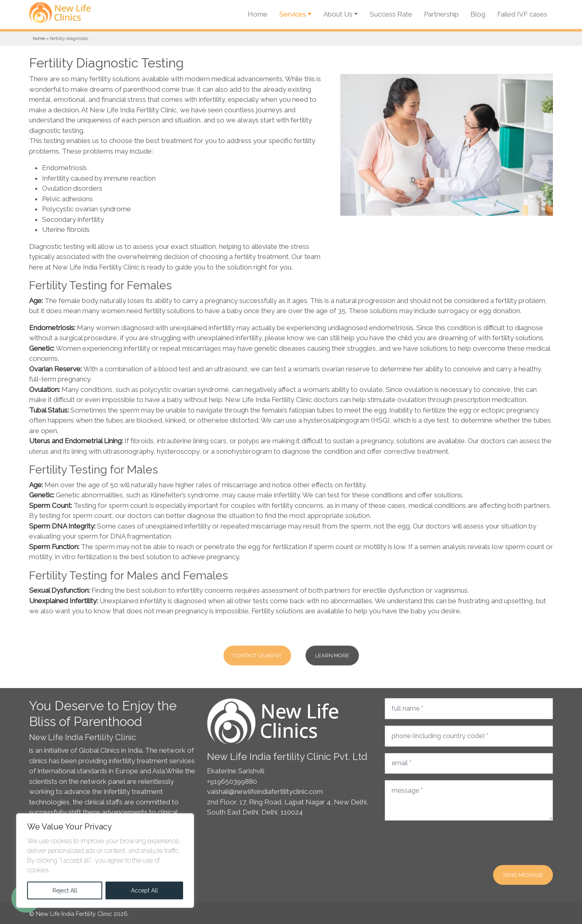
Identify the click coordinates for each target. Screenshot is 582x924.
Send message (523, 875)
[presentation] (446, 843)
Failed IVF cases (522, 14)
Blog (478, 14)
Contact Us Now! (257, 656)
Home (258, 14)
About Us (338, 14)
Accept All (144, 890)
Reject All (65, 890)
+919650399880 (232, 781)
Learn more (332, 656)
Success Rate (391, 14)
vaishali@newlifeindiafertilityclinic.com (265, 791)
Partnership (441, 14)
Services (293, 14)
